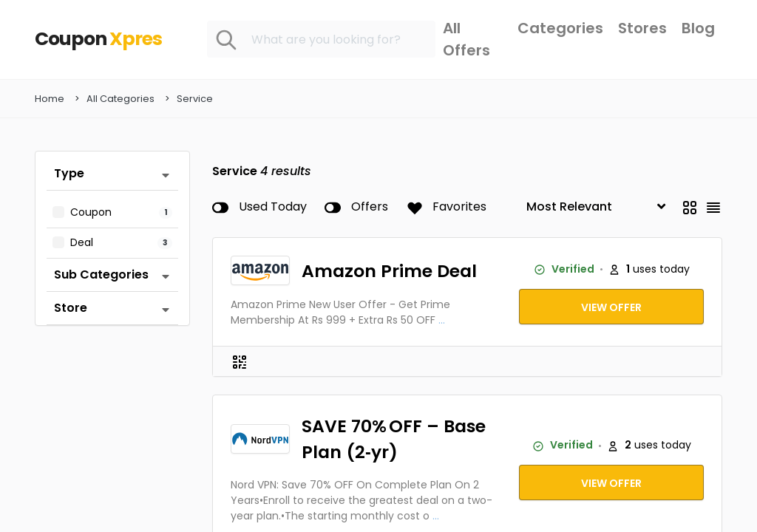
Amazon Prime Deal (389, 272)
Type (69, 174)
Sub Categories (101, 275)
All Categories (120, 99)
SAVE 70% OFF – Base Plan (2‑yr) (394, 440)
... (442, 321)
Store (71, 308)
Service (195, 99)
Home (50, 99)
